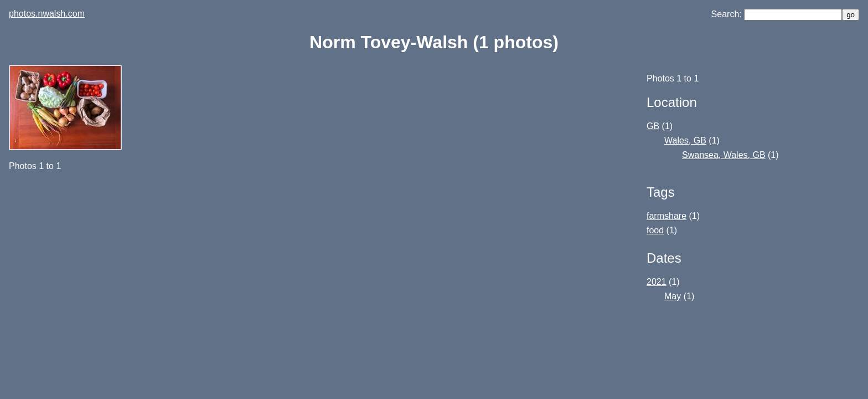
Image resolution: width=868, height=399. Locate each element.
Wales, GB (685, 140)
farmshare (666, 216)
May (673, 296)
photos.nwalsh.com (47, 14)
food (655, 230)
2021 (657, 282)
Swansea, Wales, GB (724, 155)
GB (653, 126)
